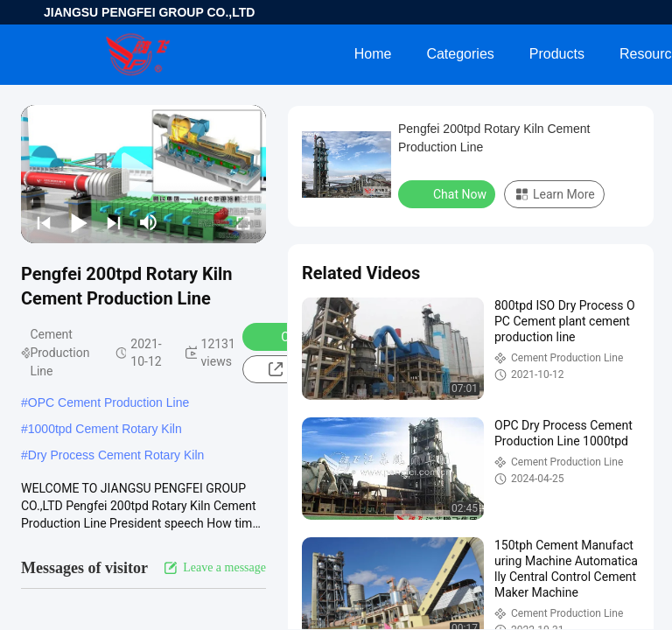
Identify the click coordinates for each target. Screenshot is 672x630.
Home (373, 54)
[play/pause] (79, 222)
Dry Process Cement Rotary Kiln (116, 455)
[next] (114, 222)
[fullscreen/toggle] (243, 222)
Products (557, 54)
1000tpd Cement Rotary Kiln (105, 429)
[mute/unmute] (149, 222)
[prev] (44, 222)
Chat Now (448, 193)
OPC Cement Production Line (108, 402)
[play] (143, 174)
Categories (460, 54)
